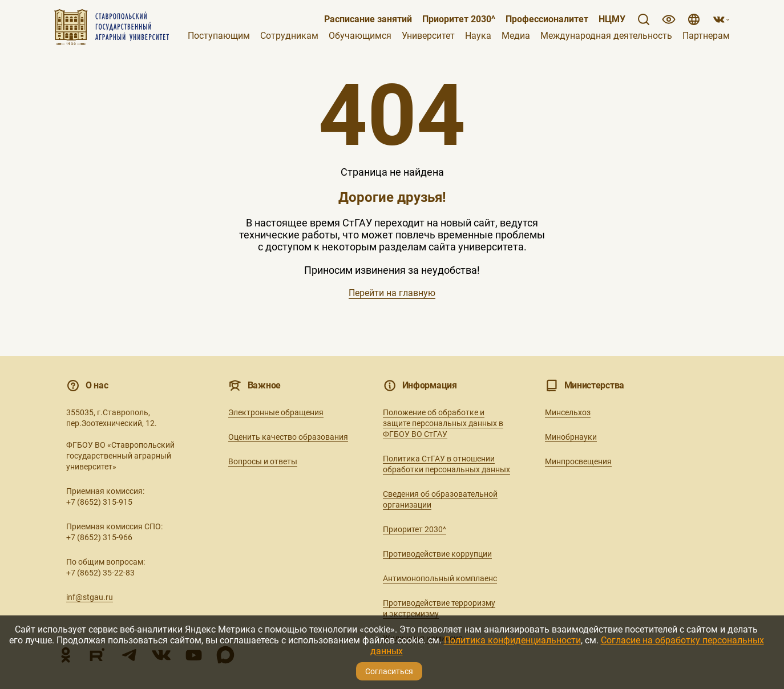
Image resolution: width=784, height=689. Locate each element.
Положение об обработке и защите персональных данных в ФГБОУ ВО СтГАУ (443, 423)
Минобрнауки (571, 437)
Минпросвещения (578, 461)
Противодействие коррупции (437, 554)
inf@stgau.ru (90, 597)
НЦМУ (612, 19)
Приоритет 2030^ (459, 19)
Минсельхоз (568, 412)
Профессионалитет (547, 19)
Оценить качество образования (288, 437)
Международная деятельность (606, 36)
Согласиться (389, 671)
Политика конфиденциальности (512, 640)
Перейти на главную (392, 293)
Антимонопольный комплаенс (440, 578)
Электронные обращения (276, 412)
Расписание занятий (368, 19)
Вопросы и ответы (263, 461)
